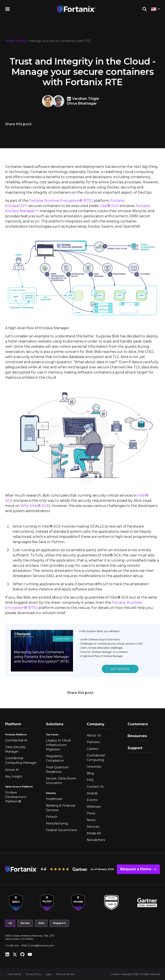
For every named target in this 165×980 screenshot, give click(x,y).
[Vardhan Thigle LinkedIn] (70, 99)
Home (10, 41)
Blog (22, 41)
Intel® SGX (109, 206)
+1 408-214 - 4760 (16, 945)
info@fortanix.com (42, 945)
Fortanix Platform (16, 735)
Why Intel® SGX (35, 506)
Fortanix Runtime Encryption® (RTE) (61, 201)
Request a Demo (136, 869)
